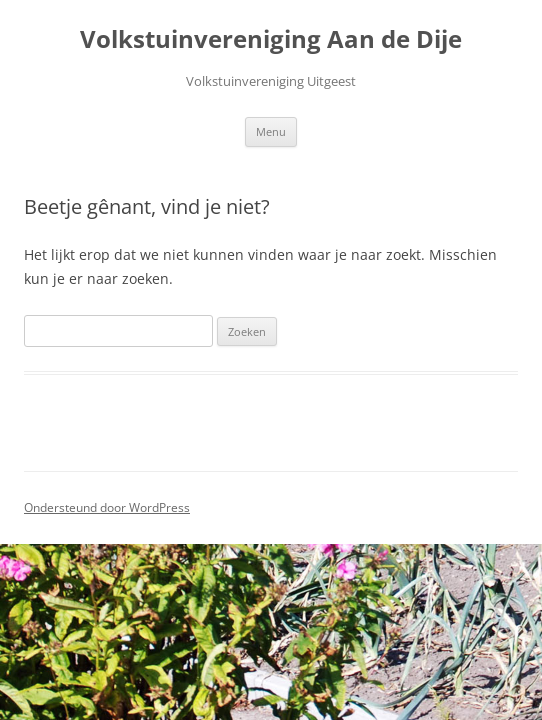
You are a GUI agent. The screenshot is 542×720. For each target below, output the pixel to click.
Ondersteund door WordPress (107, 507)
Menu (271, 131)
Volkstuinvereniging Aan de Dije (271, 39)
